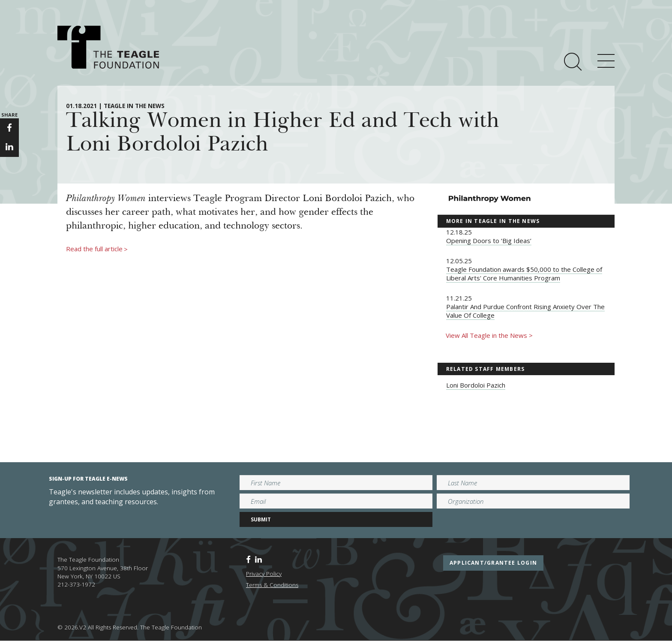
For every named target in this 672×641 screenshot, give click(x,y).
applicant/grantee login (493, 563)
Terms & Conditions (272, 585)
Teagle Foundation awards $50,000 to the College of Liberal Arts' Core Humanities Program (524, 274)
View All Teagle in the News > (489, 335)
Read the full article (97, 249)
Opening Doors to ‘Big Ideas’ (489, 241)
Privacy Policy (264, 574)
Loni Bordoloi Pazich (476, 385)
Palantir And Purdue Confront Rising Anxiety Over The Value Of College (525, 311)
